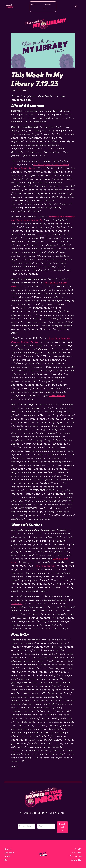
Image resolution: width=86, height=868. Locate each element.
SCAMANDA (17, 603)
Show (7, 855)
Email (78, 848)
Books (33, 5)
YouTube (77, 852)
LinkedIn (76, 859)
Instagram (75, 855)
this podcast (58, 395)
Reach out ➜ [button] (62, 826)
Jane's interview (47, 565)
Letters (47, 5)
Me (44, 8)
